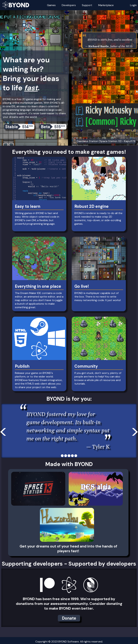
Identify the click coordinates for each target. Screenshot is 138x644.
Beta (54, 127)
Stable (20, 127)
